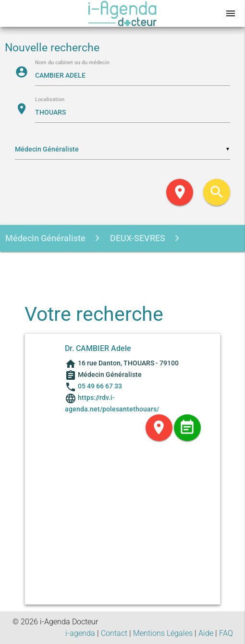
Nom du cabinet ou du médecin (72, 63)
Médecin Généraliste (45, 238)
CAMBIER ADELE (100, 265)
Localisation (50, 100)
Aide (206, 633)
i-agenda (80, 633)
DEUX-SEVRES (137, 238)
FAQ (226, 633)
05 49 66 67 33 (100, 386)
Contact (114, 633)
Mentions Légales (163, 633)
